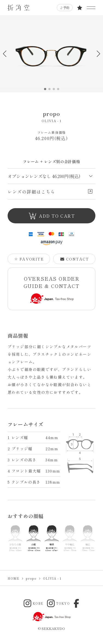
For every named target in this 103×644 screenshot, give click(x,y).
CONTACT (74, 259)
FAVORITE (29, 259)
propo (52, 114)
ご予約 (65, 7)
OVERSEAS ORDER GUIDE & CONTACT (52, 289)
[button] (98, 54)
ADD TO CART (52, 216)
